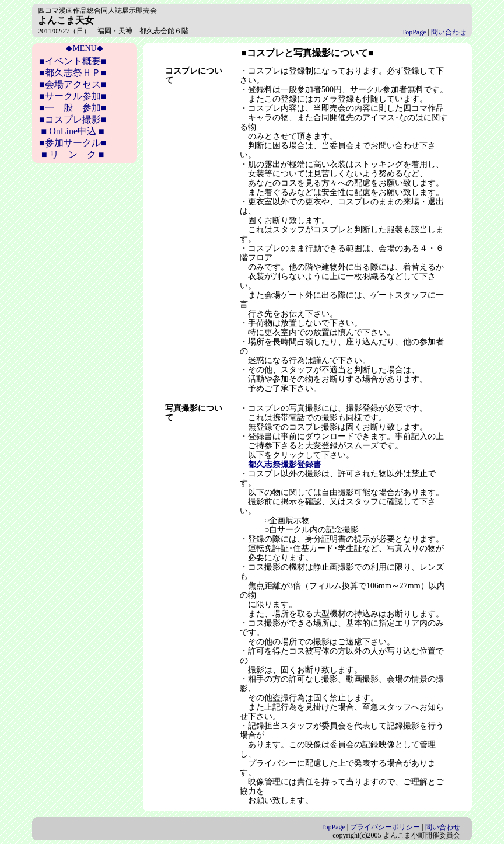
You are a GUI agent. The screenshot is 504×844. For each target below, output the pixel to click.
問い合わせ (449, 32)
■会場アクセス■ (73, 84)
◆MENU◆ (84, 48)
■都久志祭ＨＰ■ (73, 73)
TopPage (414, 32)
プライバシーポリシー (385, 827)
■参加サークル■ (73, 143)
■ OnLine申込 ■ (73, 131)
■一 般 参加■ (73, 108)
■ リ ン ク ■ (73, 154)
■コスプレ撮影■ (73, 119)
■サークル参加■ (73, 96)
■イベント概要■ (73, 61)
